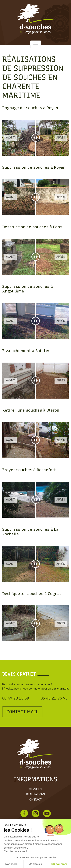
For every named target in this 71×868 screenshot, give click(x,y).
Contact (35, 800)
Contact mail (22, 712)
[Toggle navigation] (36, 44)
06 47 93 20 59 (16, 698)
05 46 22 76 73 (54, 698)
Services (35, 789)
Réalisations (36, 794)
